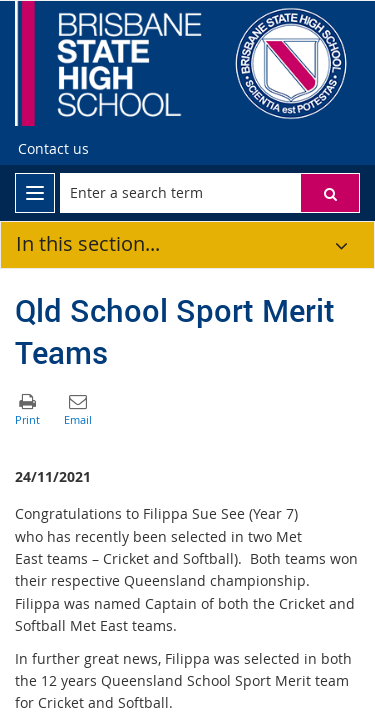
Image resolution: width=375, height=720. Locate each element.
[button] (330, 193)
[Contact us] (53, 149)
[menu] (35, 193)
